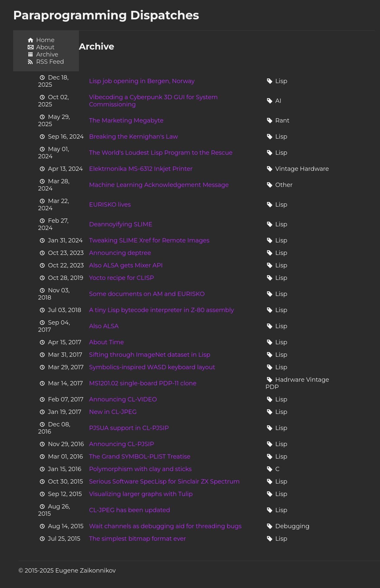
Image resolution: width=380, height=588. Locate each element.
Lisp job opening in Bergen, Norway (142, 81)
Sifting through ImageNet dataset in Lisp (150, 355)
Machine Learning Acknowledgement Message (159, 185)
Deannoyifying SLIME (121, 224)
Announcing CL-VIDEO (123, 399)
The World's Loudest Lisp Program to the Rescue (161, 153)
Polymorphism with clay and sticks (140, 469)
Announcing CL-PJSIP (122, 444)
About (45, 47)
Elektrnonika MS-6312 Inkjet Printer (141, 169)
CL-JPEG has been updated (130, 510)
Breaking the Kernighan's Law (133, 137)
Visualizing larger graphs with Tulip (141, 494)
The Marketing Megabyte (126, 121)
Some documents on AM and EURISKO (147, 294)
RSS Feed (50, 62)
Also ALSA (104, 326)
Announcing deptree (120, 253)
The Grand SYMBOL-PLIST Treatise (140, 457)
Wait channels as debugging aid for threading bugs (165, 526)
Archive (47, 55)
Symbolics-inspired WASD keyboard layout (152, 367)
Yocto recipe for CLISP (121, 278)
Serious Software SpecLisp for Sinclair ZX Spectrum (164, 482)
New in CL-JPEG (113, 412)
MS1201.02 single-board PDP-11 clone (143, 383)
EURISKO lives (110, 205)
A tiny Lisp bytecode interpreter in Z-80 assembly (162, 310)
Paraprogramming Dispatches (106, 15)
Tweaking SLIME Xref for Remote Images (149, 240)
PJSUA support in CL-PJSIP (129, 428)
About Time (107, 342)
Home (45, 40)
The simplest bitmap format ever (138, 539)
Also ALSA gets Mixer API (126, 265)
